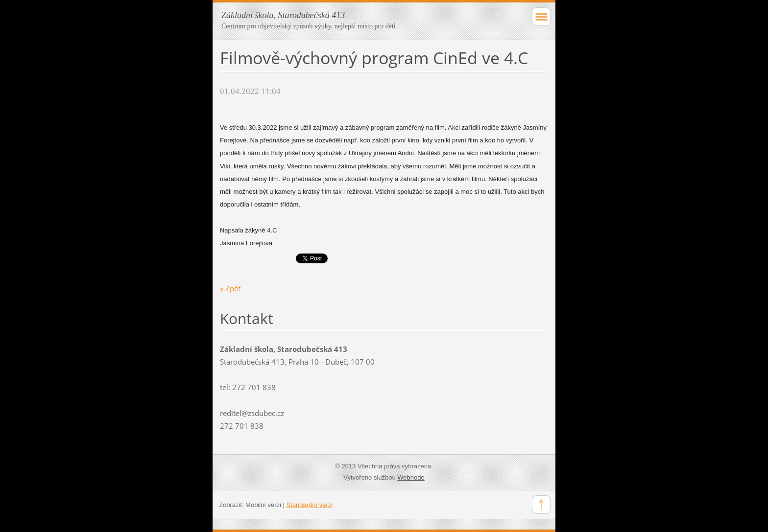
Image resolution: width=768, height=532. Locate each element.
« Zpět (230, 288)
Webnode (411, 477)
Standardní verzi (310, 505)
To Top (541, 505)
